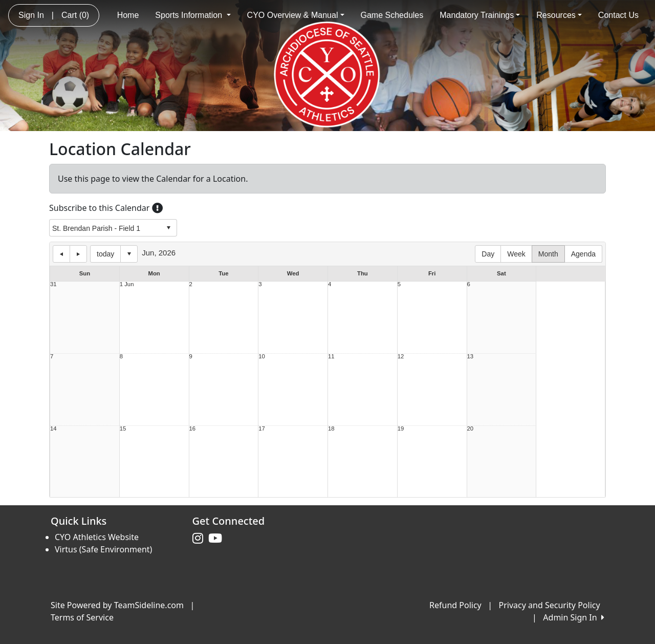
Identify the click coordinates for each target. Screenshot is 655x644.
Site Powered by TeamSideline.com (117, 605)
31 (53, 284)
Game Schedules (392, 15)
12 (401, 357)
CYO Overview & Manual (296, 15)
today (105, 254)
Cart (75, 15)
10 (262, 357)
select (168, 228)
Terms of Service (82, 617)
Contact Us (618, 15)
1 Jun (127, 284)
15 (123, 429)
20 (471, 429)
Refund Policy (455, 605)
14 (53, 429)
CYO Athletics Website (97, 537)
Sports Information (193, 15)
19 (401, 429)
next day (78, 254)
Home (128, 15)
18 (331, 429)
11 (331, 357)
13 (471, 357)
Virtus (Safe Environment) (103, 549)
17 (262, 429)
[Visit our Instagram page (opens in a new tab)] (200, 539)
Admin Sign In (574, 617)
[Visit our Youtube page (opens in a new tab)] (218, 539)
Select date (129, 254)
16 (193, 429)
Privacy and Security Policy (550, 605)
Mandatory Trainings (480, 15)
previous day (61, 254)
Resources (559, 15)
